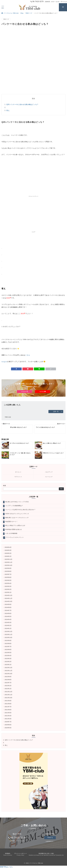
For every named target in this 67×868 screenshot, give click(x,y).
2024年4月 (8, 619)
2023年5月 (8, 653)
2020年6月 (8, 725)
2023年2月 (8, 662)
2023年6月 (8, 650)
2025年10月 (8, 565)
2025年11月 (8, 562)
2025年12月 (8, 559)
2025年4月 (8, 583)
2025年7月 (8, 574)
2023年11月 (8, 634)
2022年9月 (8, 677)
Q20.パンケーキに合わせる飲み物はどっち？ (22, 104)
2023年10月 (8, 637)
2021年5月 (8, 713)
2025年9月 (8, 568)
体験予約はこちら (6, 867)
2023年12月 (8, 631)
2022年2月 (8, 686)
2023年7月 (8, 647)
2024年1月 (8, 628)
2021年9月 (8, 701)
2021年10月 (8, 698)
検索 (5, 486)
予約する (50, 838)
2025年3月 (8, 586)
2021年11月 (8, 695)
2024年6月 (8, 613)
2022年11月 (8, 671)
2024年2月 (8, 625)
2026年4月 (8, 547)
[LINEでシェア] (39, 369)
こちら (28, 355)
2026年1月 (8, 556)
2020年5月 (8, 728)
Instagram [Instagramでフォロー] (24, 392)
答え (8, 110)
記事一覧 (58, 411)
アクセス (64, 2)
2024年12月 (8, 595)
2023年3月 (8, 659)
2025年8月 (8, 571)
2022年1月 (8, 689)
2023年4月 (8, 656)
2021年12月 (8, 692)
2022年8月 (8, 680)
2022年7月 (8, 683)
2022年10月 (8, 674)
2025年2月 (8, 589)
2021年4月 (8, 716)
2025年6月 (8, 577)
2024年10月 (8, 601)
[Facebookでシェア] (16, 369)
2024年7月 (8, 610)
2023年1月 (8, 665)
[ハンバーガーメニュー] (3, 7)
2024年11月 (8, 598)
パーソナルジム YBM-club (36, 863)
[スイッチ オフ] (63, 7)
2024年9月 (8, 604)
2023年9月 (8, 640)
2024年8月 (8, 607)
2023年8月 (8, 644)
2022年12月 (8, 668)
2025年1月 (8, 592)
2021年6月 (8, 710)
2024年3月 (8, 622)
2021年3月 (8, 719)
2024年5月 (8, 616)
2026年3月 (8, 550)
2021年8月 (8, 704)
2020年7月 (8, 722)
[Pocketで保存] (28, 369)
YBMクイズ (6, 19)
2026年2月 (8, 553)
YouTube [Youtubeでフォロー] (43, 392)
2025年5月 (8, 580)
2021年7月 (8, 707)
